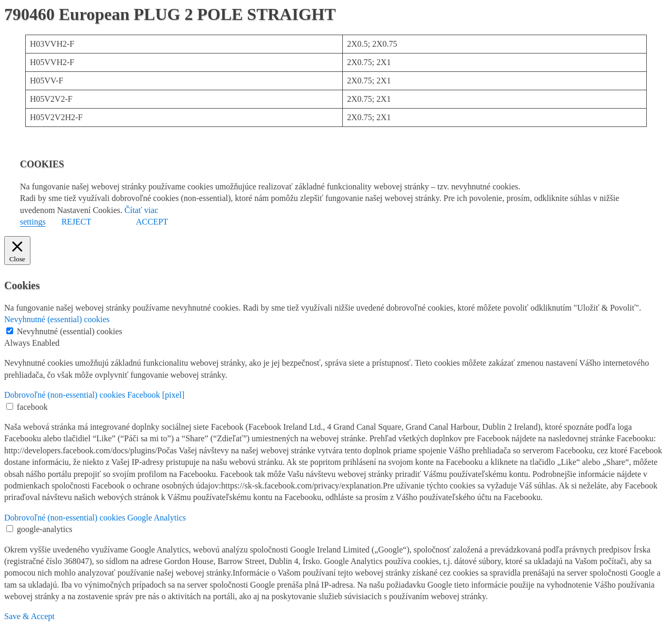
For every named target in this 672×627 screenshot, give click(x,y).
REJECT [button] (76, 222)
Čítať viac (141, 210)
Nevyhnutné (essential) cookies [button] (57, 319)
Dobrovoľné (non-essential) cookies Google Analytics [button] (95, 518)
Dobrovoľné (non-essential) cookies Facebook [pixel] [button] (94, 395)
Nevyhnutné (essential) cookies (70, 331)
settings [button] (33, 222)
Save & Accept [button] (29, 616)
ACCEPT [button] (152, 222)
